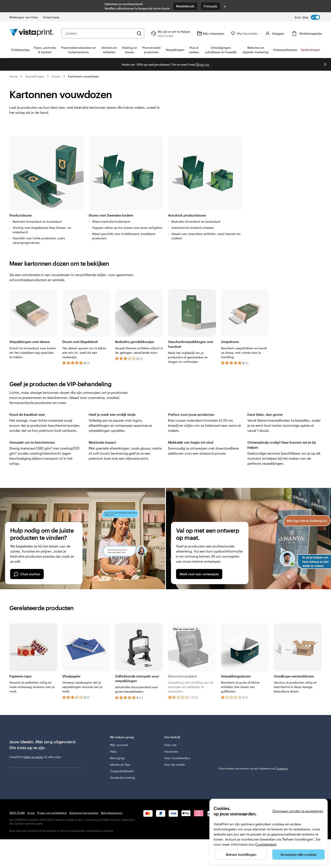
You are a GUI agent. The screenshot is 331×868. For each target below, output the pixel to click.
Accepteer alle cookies (299, 854)
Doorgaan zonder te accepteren (298, 811)
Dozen (56, 76)
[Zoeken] (140, 33)
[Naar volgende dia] (325, 64)
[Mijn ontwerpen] (211, 33)
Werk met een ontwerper (199, 574)
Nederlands (185, 6)
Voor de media (174, 764)
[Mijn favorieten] (245, 33)
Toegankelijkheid (122, 771)
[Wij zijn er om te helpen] (171, 33)
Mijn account (119, 745)
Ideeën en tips (120, 764)
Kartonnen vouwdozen (83, 76)
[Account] (275, 33)
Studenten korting (123, 778)
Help (113, 751)
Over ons (170, 745)
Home (13, 76)
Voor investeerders (177, 758)
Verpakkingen (35, 76)
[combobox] (100, 33)
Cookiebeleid (266, 844)
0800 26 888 (17, 813)
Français (210, 6)
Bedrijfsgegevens (112, 813)
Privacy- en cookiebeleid (52, 813)
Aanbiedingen (310, 50)
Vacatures (171, 751)
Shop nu (202, 64)
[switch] (307, 17)
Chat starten (27, 574)
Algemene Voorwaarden (84, 813)
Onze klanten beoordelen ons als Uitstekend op (253, 768)
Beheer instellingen (241, 854)
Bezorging (117, 758)
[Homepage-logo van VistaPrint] (32, 33)
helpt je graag (33, 757)
